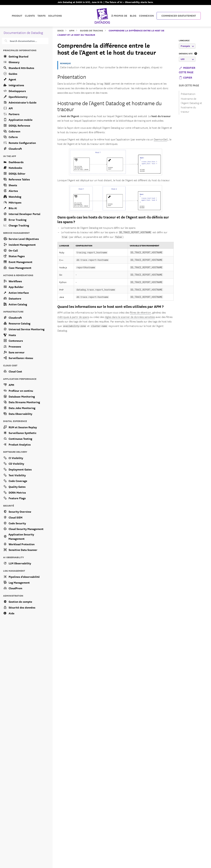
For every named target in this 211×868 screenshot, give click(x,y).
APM (72, 30)
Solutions (55, 16)
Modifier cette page (187, 70)
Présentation (72, 76)
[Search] (28, 41)
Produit (17, 16)
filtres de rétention (140, 312)
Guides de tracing (91, 30)
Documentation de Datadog (23, 32)
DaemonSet (160, 139)
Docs (60, 30)
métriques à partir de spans (73, 317)
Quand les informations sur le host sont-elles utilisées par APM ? (110, 306)
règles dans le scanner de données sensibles (130, 317)
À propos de (119, 16)
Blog (133, 16)
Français (187, 46)
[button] (185, 77)
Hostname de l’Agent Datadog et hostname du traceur (110, 106)
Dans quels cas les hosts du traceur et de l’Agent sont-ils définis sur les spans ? (113, 219)
